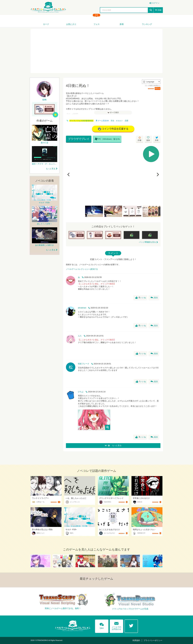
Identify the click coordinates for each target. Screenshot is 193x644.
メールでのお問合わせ (116, 625)
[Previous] (69, 174)
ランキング (147, 24)
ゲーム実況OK (102, 121)
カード (46, 24)
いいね (141, 298)
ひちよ (81, 392)
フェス (97, 24)
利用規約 (136, 640)
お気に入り (71, 24)
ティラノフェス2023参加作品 (81, 121)
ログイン (156, 3)
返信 (154, 298)
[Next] (157, 174)
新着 (122, 24)
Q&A (102, 625)
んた (80, 336)
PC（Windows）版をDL (107, 139)
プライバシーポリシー (153, 640)
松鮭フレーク (84, 364)
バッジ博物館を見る (147, 242)
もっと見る (51, 169)
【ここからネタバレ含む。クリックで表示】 (97, 284)
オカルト (119, 121)
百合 (112, 121)
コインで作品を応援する (113, 129)
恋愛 (127, 121)
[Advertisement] (96, 51)
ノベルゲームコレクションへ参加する (82, 269)
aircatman (82, 308)
